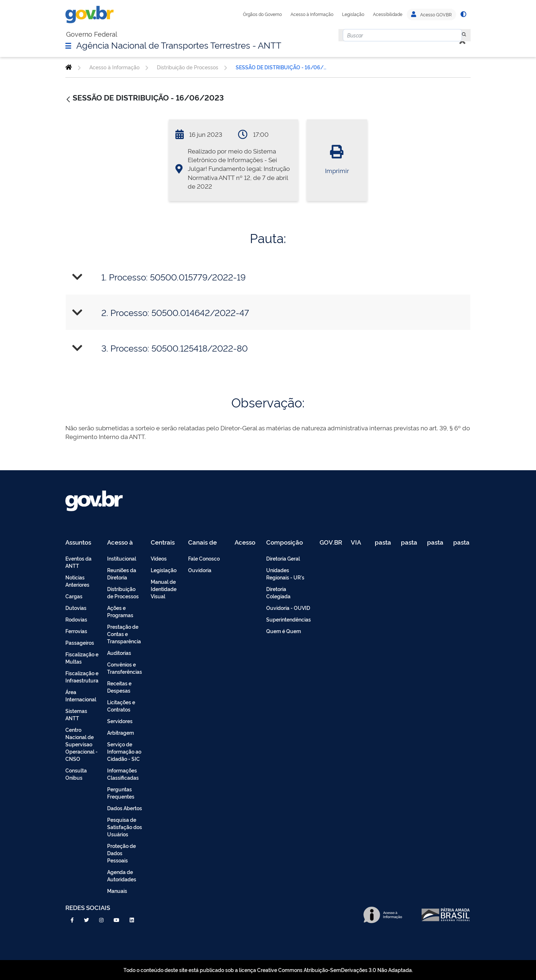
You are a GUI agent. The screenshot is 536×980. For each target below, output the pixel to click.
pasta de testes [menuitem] (383, 543)
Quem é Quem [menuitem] (284, 631)
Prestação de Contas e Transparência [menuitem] (124, 634)
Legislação (353, 14)
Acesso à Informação (312, 14)
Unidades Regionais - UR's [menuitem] (285, 573)
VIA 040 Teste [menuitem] (358, 543)
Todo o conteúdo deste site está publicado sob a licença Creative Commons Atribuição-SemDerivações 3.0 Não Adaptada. (268, 970)
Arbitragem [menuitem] (121, 732)
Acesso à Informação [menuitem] (124, 543)
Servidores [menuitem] (120, 721)
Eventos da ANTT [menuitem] (78, 562)
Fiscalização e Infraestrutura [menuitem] (82, 676)
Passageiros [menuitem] (80, 642)
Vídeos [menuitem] (159, 558)
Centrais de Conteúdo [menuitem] (165, 543)
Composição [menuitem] (285, 543)
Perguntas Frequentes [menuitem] (121, 793)
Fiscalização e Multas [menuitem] (82, 658)
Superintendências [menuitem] (289, 619)
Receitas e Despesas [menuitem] (119, 687)
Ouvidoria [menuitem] (200, 570)
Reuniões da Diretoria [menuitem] (122, 573)
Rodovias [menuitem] (76, 619)
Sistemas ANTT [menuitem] (76, 714)
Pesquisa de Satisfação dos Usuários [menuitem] (125, 827)
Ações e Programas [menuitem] (120, 611)
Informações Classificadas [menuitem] (123, 774)
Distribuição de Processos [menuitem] (123, 592)
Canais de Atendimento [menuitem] (207, 543)
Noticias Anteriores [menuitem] (77, 581)
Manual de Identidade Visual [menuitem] (164, 589)
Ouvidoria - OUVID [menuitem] (288, 608)
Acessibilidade (388, 14)
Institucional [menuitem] (122, 558)
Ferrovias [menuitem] (76, 631)
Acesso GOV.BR (431, 15)
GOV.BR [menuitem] (331, 543)
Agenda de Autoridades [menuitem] (122, 875)
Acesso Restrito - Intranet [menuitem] (246, 543)
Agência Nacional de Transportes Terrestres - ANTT (179, 45)
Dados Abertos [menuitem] (125, 808)
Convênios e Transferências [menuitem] (125, 668)
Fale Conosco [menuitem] (204, 558)
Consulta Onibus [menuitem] (76, 774)
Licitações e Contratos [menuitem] (121, 706)
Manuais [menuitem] (117, 891)
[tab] (268, 277)
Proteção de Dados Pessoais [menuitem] (121, 853)
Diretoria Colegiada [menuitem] (278, 592)
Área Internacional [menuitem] (81, 695)
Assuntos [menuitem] (78, 543)
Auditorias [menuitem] (119, 653)
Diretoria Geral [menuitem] (283, 558)
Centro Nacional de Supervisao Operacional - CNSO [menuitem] (82, 744)
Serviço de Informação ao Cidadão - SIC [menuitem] (124, 751)
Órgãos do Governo (262, 14)
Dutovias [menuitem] (76, 608)
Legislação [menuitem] (164, 570)
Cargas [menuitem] (74, 596)
